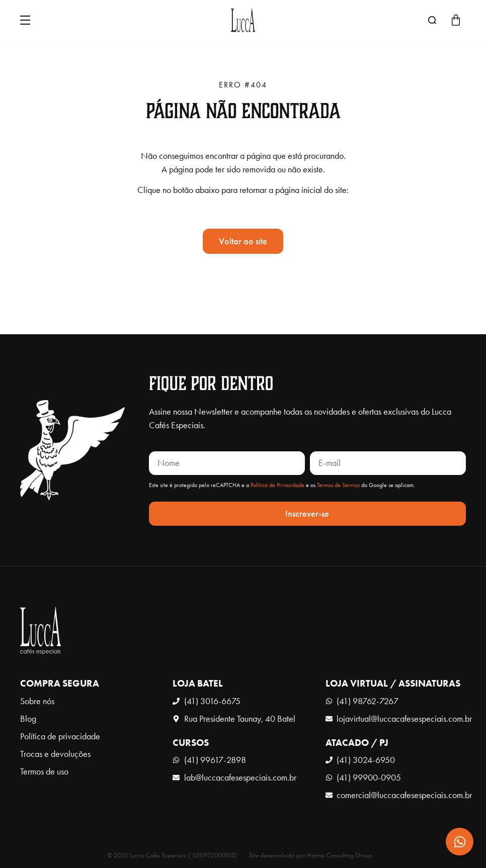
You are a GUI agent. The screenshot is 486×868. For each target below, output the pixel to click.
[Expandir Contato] (460, 842)
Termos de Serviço (338, 485)
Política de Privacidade (277, 485)
